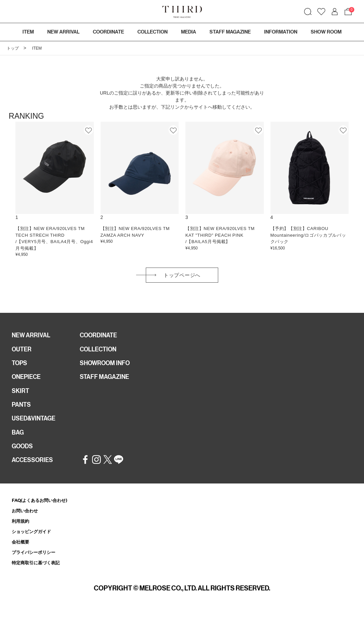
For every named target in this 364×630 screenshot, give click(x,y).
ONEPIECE (28, 384)
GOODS (24, 460)
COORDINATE (101, 339)
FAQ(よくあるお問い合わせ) (44, 515)
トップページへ (182, 277)
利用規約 (22, 537)
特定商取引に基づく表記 (39, 581)
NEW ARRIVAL (33, 339)
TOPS (20, 369)
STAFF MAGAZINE (107, 384)
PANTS (22, 414)
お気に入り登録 (89, 130)
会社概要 (22, 559)
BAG (18, 445)
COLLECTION (153, 32)
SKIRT (21, 399)
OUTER (23, 354)
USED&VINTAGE (36, 429)
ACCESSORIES (35, 475)
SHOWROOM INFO (108, 369)
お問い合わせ (27, 526)
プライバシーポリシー (37, 570)
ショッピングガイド (34, 548)
